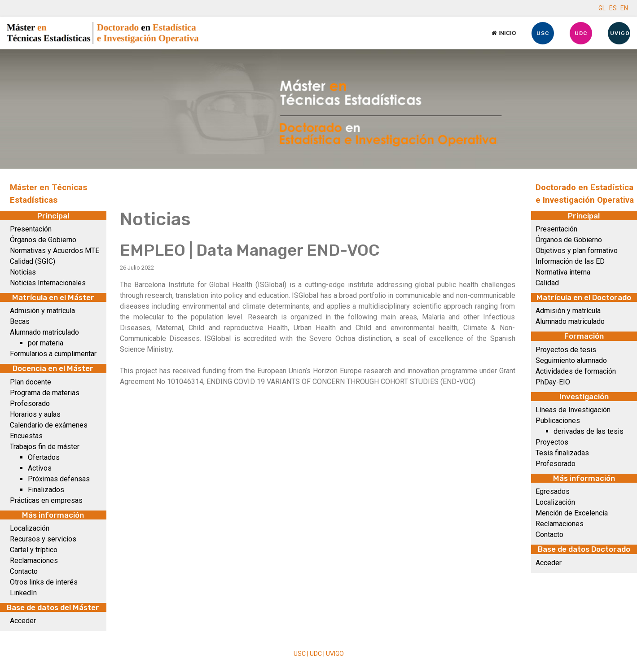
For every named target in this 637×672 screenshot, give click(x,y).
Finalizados (46, 490)
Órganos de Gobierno (43, 240)
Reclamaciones (34, 561)
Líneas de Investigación (573, 410)
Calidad (547, 283)
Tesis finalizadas (562, 453)
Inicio (504, 33)
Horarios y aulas (35, 414)
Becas (20, 321)
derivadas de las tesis (589, 431)
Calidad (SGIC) (33, 261)
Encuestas (26, 436)
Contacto (24, 571)
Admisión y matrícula (42, 311)
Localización (30, 528)
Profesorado (30, 404)
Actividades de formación (576, 371)
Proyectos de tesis (566, 350)
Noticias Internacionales (48, 283)
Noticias (23, 272)
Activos (40, 468)
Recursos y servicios (43, 539)
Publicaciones (558, 421)
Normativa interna (563, 272)
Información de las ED (570, 261)
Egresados (553, 491)
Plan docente (31, 382)
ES (613, 8)
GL (602, 8)
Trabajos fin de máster (45, 447)
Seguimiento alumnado (571, 360)
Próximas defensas (59, 479)
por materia (46, 343)
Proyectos (552, 442)
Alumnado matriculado (44, 332)
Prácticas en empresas (46, 500)
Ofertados (44, 457)
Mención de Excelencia (572, 513)
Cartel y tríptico (34, 550)
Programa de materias (45, 393)
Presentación (31, 229)
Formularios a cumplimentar (53, 354)
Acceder (23, 621)
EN (624, 8)
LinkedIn (23, 593)
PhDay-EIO (553, 382)
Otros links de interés (44, 582)
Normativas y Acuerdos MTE (55, 251)
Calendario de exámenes (49, 425)
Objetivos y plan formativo (577, 251)
